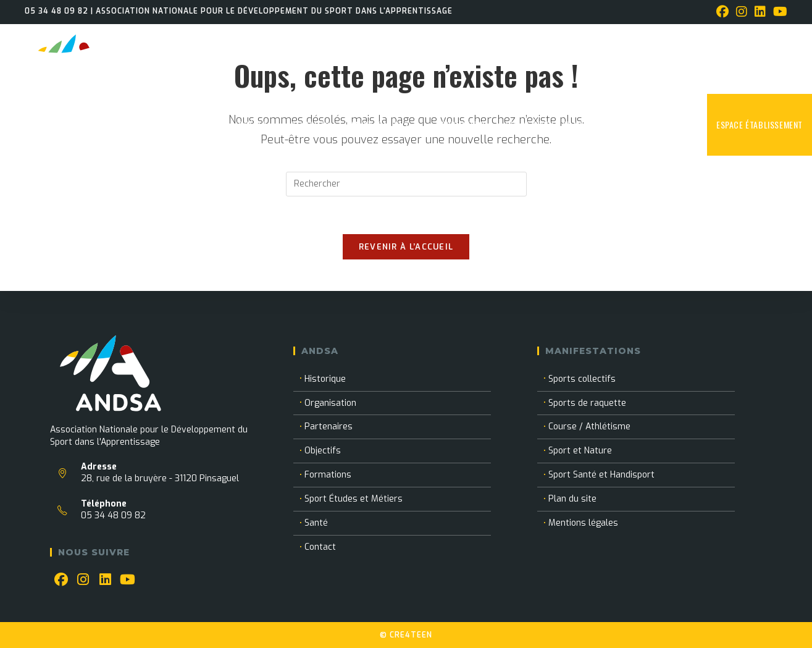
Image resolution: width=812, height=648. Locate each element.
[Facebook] (61, 580)
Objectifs (323, 451)
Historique (325, 379)
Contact (320, 547)
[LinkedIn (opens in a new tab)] (760, 12)
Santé (316, 523)
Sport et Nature (580, 451)
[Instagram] (83, 580)
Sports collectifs (582, 379)
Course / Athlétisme (589, 427)
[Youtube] (128, 580)
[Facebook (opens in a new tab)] (722, 12)
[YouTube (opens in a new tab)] (778, 12)
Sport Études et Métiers (354, 499)
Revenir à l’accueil (406, 247)
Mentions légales (583, 523)
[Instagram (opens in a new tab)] (742, 12)
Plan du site (572, 499)
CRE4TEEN (411, 635)
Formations (328, 475)
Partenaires (329, 427)
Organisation (330, 403)
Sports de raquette (587, 403)
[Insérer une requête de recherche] (406, 184)
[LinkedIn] (106, 580)
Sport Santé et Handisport (601, 475)
